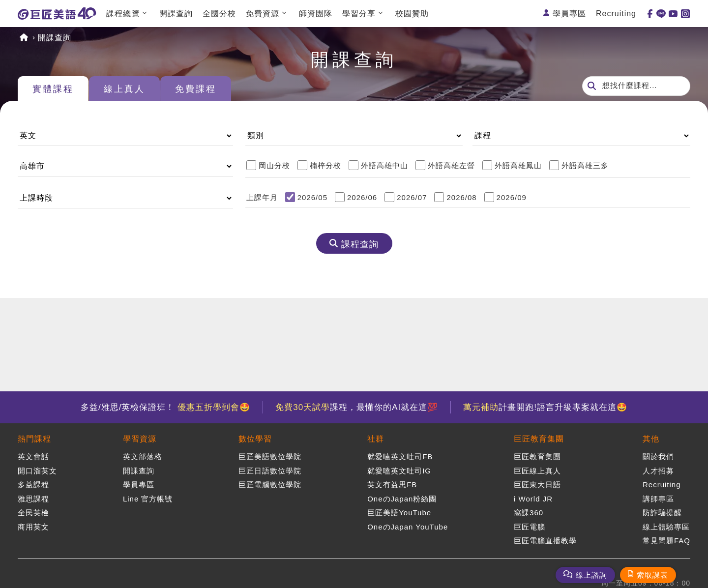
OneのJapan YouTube (408, 527)
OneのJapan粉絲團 (402, 499)
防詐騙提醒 (662, 513)
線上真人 (124, 89)
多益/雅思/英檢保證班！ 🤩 (165, 407)
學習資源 (140, 439)
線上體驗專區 (666, 527)
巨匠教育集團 (539, 439)
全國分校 (219, 14)
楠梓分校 (325, 165)
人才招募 (658, 471)
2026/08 (461, 197)
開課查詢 (176, 14)
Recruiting (616, 14)
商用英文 (33, 527)
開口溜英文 (37, 471)
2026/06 (362, 197)
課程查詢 (360, 244)
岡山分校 (274, 165)
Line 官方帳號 (148, 499)
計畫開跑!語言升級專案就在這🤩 (545, 407)
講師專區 (658, 499)
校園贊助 (412, 14)
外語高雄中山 (384, 165)
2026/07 (412, 197)
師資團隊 (316, 14)
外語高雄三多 (585, 165)
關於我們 (658, 456)
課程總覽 (123, 14)
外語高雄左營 (451, 165)
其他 (651, 439)
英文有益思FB (392, 485)
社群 (376, 439)
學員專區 (569, 14)
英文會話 (33, 456)
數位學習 (255, 439)
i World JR (533, 499)
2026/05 (312, 197)
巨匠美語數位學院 (270, 456)
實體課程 (53, 89)
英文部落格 (143, 456)
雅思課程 (33, 499)
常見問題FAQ (666, 541)
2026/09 (512, 197)
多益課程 (33, 485)
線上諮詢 (591, 575)
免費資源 (263, 14)
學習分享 (359, 14)
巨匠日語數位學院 (270, 471)
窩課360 (529, 513)
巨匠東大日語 (537, 485)
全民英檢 (33, 513)
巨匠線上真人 (537, 471)
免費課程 (196, 89)
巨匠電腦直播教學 (545, 541)
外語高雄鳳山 (518, 165)
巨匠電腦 (530, 527)
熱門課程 (34, 439)
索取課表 (652, 575)
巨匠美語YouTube (399, 513)
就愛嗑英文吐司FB (400, 456)
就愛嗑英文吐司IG (399, 471)
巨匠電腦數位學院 (270, 485)
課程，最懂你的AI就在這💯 (357, 407)
